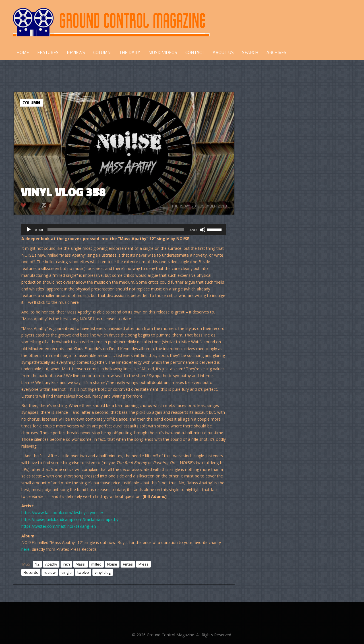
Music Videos (163, 52)
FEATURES (48, 52)
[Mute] (203, 230)
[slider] (116, 230)
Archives (276, 52)
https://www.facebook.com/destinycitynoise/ (62, 513)
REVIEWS (76, 52)
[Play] (29, 230)
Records (31, 572)
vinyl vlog (103, 572)
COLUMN (102, 52)
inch (66, 564)
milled (96, 564)
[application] (124, 230)
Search (250, 52)
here (25, 549)
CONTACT (195, 52)
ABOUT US (223, 52)
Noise (112, 564)
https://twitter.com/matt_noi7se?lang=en (59, 526)
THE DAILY (130, 52)
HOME (23, 52)
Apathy (51, 564)
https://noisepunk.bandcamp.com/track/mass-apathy (70, 519)
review (50, 572)
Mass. (81, 564)
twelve (83, 572)
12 (37, 564)
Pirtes (128, 564)
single (67, 572)
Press (143, 564)
